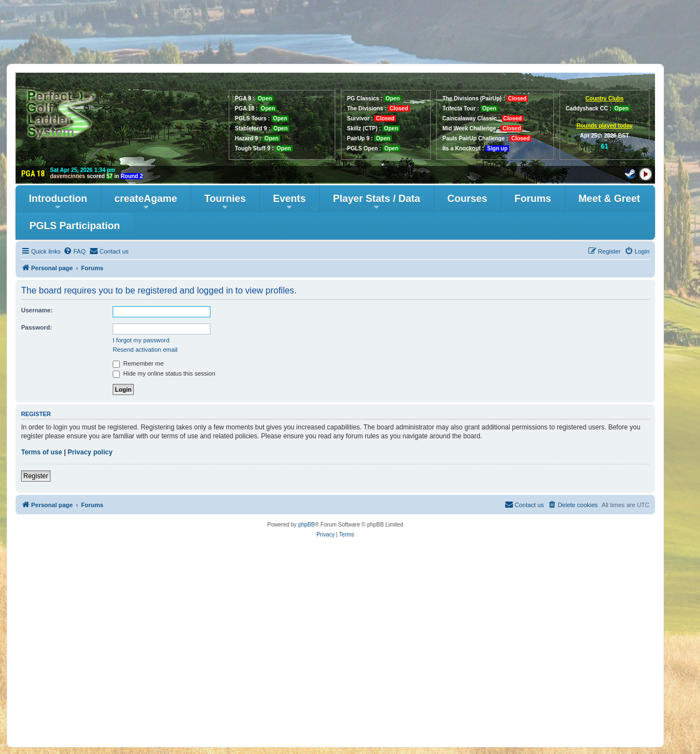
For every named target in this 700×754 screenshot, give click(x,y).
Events (289, 202)
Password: (37, 327)
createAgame (146, 202)
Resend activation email (145, 350)
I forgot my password (141, 340)
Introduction (58, 202)
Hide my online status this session (164, 373)
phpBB (306, 525)
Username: (37, 310)
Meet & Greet (609, 199)
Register (36, 476)
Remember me (138, 363)
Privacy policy (90, 452)
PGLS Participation (75, 226)
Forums (533, 199)
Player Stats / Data (377, 202)
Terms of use (42, 452)
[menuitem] (74, 251)
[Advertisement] (350, 32)
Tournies (225, 202)
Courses (467, 199)
